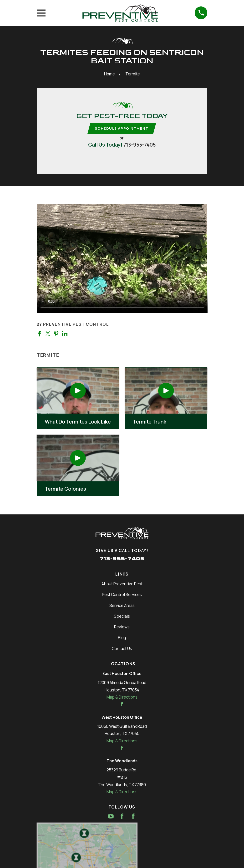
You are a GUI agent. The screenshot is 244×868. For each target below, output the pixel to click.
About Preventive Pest (122, 584)
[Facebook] (122, 817)
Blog (122, 638)
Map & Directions (122, 698)
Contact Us (122, 649)
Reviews (122, 627)
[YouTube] (111, 817)
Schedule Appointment (122, 128)
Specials (122, 617)
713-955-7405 (140, 145)
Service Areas (122, 606)
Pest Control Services (122, 595)
